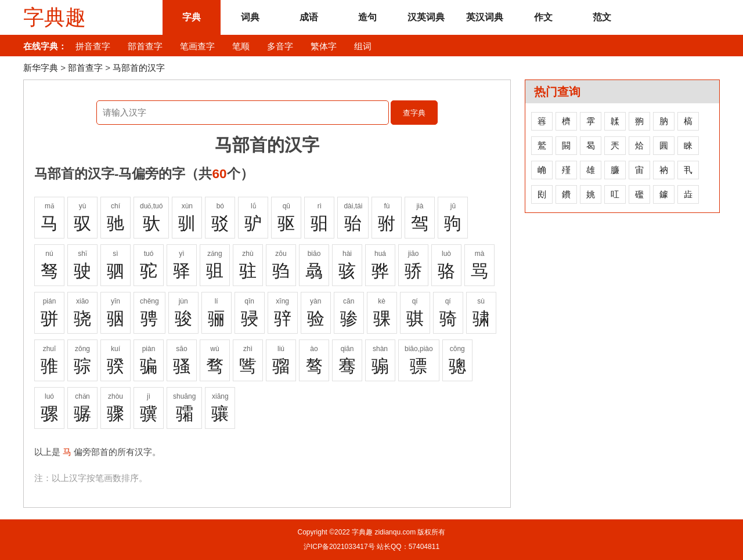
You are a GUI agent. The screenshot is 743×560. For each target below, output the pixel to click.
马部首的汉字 (139, 68)
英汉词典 (485, 17)
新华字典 (41, 68)
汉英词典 (426, 17)
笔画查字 (197, 46)
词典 (250, 17)
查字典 (414, 113)
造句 (367, 17)
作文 (543, 17)
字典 (192, 17)
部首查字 (145, 46)
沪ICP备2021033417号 (339, 547)
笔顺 (241, 46)
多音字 (280, 46)
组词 (363, 46)
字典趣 (55, 17)
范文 (602, 17)
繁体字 (324, 46)
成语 (309, 17)
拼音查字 (93, 46)
